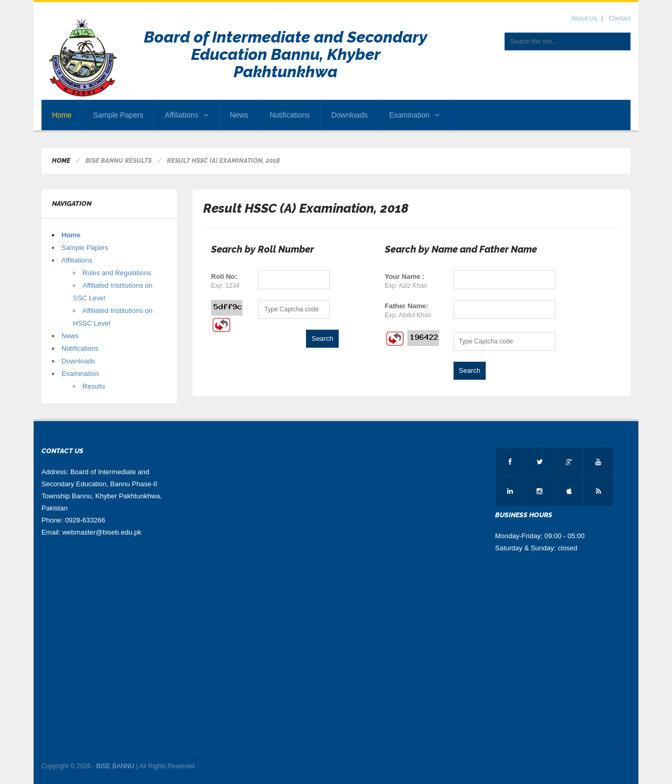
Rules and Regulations (117, 273)
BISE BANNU (115, 766)
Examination (414, 115)
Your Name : (405, 276)
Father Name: (407, 306)
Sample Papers (118, 115)
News (239, 115)
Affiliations (187, 115)
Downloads (349, 115)
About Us (584, 18)
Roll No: (224, 276)
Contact (620, 18)
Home (62, 115)
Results (94, 386)
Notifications (290, 115)
